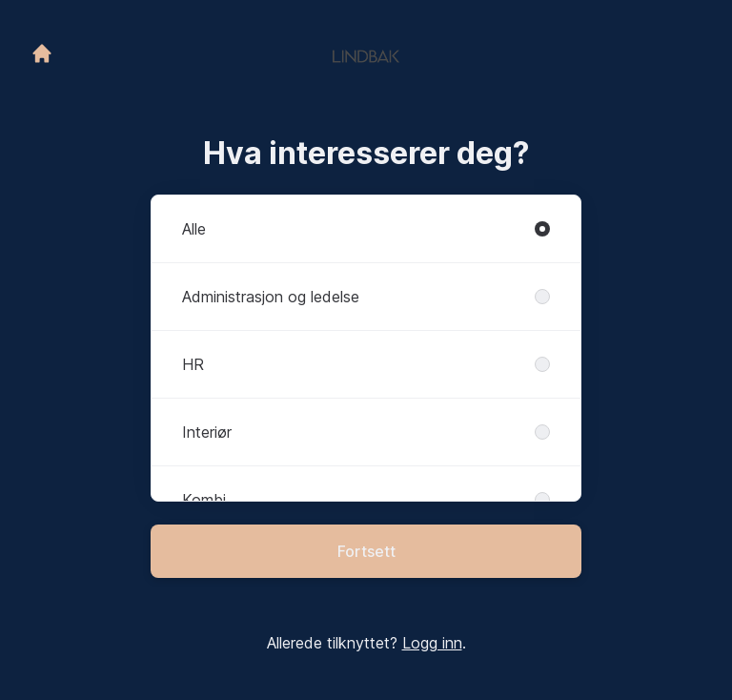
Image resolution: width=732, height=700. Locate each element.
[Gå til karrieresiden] (42, 53)
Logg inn (432, 643)
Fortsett (366, 551)
